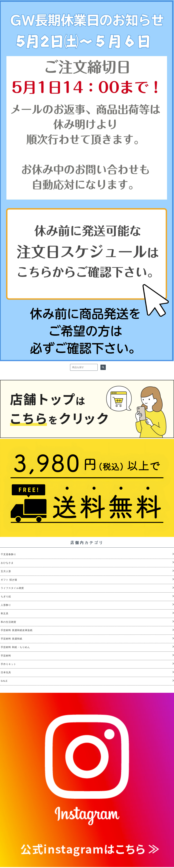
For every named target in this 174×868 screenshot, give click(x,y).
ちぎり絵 (6, 597)
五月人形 (6, 571)
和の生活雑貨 (8, 622)
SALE (4, 681)
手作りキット (8, 664)
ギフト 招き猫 (9, 580)
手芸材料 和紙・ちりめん (15, 647)
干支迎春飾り (8, 554)
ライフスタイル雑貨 (12, 588)
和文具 (5, 613)
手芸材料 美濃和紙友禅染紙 (17, 630)
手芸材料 (6, 656)
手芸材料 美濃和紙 (11, 639)
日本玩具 (6, 672)
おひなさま (7, 563)
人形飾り (6, 605)
